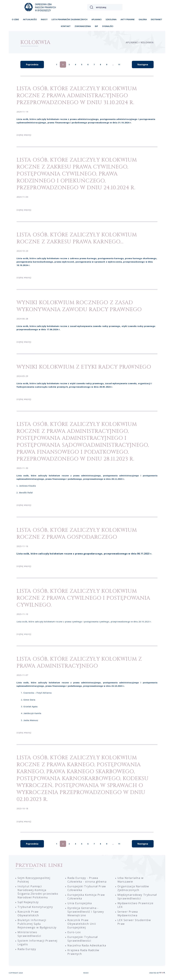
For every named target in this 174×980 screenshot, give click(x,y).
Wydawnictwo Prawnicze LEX (135, 905)
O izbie (15, 19)
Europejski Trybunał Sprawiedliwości (83, 939)
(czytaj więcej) (24, 135)
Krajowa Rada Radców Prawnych (83, 952)
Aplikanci (97, 19)
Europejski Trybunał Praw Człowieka (87, 888)
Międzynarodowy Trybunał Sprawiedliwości (137, 897)
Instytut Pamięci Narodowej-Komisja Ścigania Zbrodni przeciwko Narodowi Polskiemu (38, 892)
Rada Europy (27, 949)
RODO (86, 973)
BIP (96, 26)
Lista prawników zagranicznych (69, 19)
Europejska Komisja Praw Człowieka (86, 897)
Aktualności (30, 19)
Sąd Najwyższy (28, 902)
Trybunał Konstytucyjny (35, 907)
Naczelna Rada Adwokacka (87, 945)
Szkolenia (111, 19)
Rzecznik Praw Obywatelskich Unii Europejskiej (82, 924)
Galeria (143, 19)
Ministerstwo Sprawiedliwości (29, 934)
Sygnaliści (108, 26)
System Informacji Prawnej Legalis (37, 942)
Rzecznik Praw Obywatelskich (28, 913)
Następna (143, 65)
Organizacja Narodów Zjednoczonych (133, 888)
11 (119, 65)
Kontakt (66, 26)
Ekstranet (157, 19)
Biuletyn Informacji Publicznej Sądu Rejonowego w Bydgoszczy (37, 924)
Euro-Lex (74, 932)
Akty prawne (128, 19)
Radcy (44, 19)
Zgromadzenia (83, 26)
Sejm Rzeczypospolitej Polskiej (34, 880)
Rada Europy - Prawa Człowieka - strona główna (87, 880)
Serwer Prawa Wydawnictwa (128, 913)
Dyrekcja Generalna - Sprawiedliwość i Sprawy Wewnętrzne (86, 912)
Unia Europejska (80, 903)
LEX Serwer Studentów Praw (134, 922)
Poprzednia (32, 65)
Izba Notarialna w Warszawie (131, 880)
